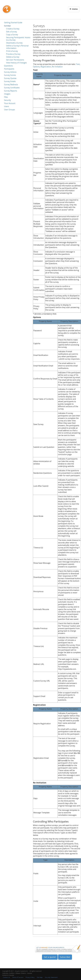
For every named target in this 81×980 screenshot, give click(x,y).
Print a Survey (12, 51)
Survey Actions (10, 72)
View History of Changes (16, 63)
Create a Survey (13, 29)
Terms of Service (18, 977)
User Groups (9, 110)
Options (36, 67)
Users (7, 106)
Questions (8, 66)
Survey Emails (10, 81)
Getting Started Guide (13, 23)
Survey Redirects (11, 84)
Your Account (10, 103)
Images (7, 94)
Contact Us (56, 3)
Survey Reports (11, 91)
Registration (46, 67)
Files (6, 97)
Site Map (40, 977)
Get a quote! (50, 957)
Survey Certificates (12, 88)
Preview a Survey (13, 54)
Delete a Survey (13, 57)
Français (49, 3)
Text (78, 64)
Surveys (7, 26)
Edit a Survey (12, 32)
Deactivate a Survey (14, 43)
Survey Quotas (10, 78)
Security (7, 100)
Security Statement (51, 977)
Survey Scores (10, 75)
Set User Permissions (15, 60)
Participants (9, 69)
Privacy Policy (30, 977)
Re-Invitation (57, 67)
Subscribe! (65, 957)
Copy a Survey (12, 35)
